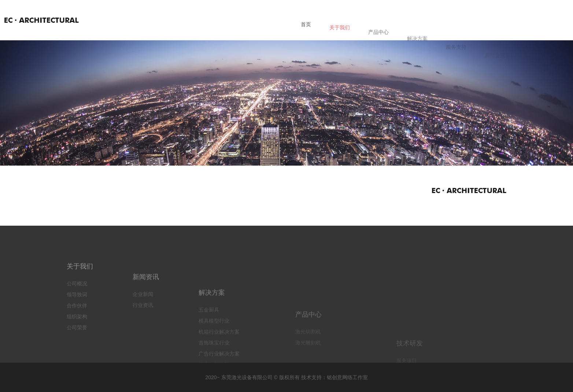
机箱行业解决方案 (219, 354)
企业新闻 (143, 310)
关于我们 (340, 32)
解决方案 (417, 47)
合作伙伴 (77, 316)
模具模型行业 (214, 343)
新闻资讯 (146, 292)
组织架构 (77, 327)
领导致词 (77, 305)
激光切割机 (308, 360)
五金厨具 (209, 332)
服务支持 (456, 56)
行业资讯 (143, 321)
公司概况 (77, 294)
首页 (306, 27)
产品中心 (378, 38)
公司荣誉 (77, 338)
